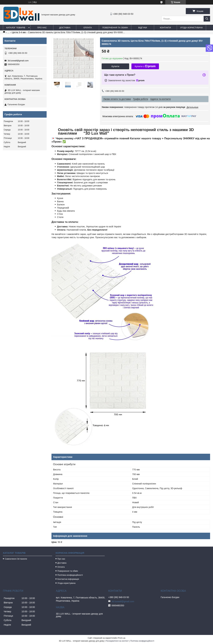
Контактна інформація (68, 579)
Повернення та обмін (115, 28)
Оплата (88, 28)
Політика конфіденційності (142, 641)
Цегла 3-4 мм (19, 32)
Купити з (145, 66)
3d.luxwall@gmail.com (18, 61)
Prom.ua (122, 638)
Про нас (42, 28)
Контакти (165, 28)
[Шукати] (207, 19)
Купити (115, 66)
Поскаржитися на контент (117, 641)
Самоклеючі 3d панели (16, 559)
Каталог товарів (16, 28)
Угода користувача (191, 28)
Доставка (65, 28)
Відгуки (143, 28)
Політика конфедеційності (70, 575)
